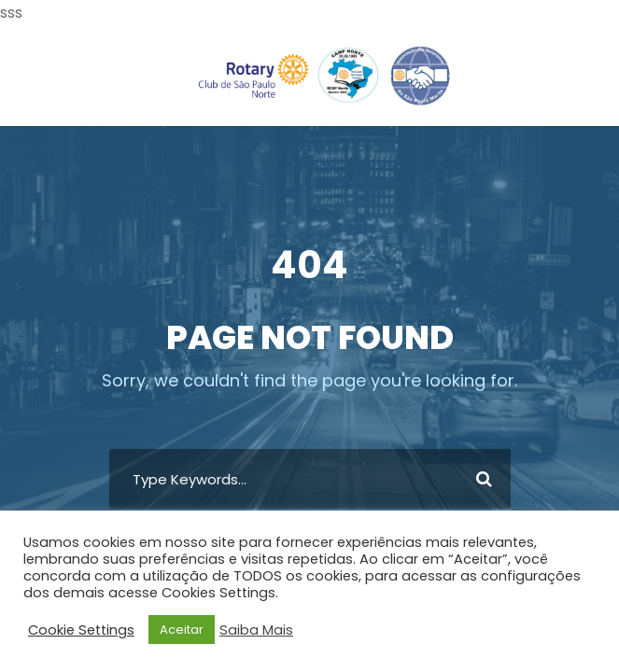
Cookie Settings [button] (81, 630)
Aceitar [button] (182, 630)
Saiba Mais (256, 630)
